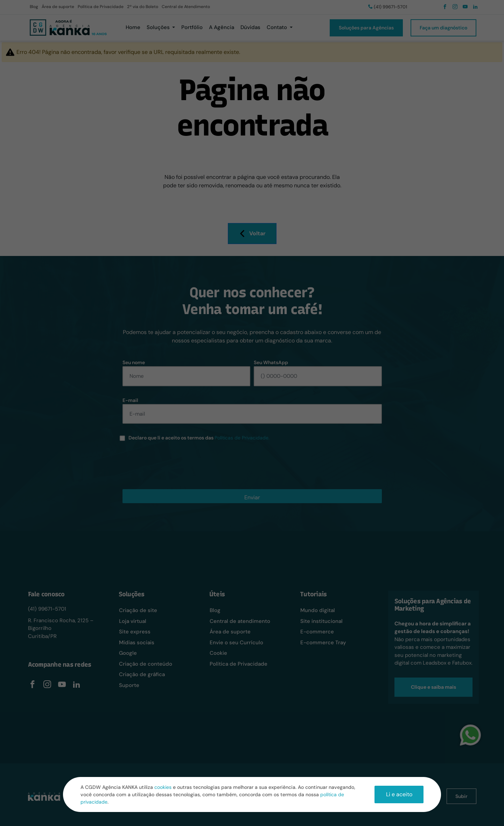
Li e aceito (399, 794)
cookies (163, 787)
